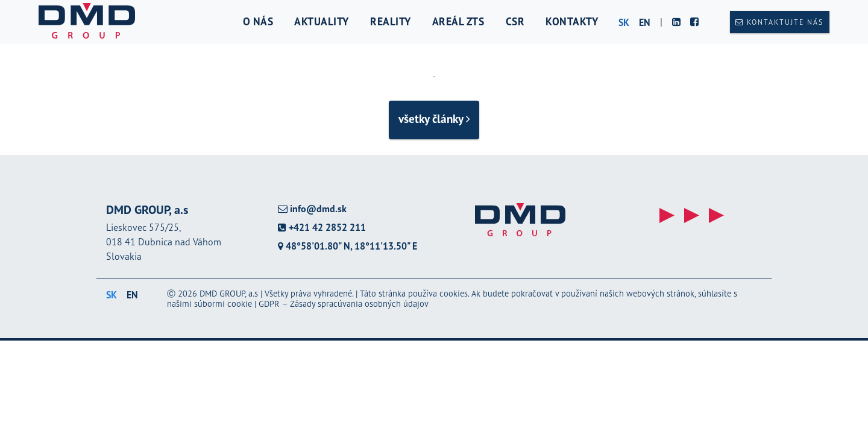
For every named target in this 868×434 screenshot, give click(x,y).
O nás (258, 21)
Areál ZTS (458, 21)
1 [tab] (434, 77)
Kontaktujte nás (779, 22)
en (645, 22)
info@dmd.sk (312, 209)
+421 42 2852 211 (322, 228)
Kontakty (572, 21)
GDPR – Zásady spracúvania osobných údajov (344, 303)
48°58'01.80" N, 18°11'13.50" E (348, 246)
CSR (515, 21)
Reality (391, 21)
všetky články (434, 118)
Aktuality (322, 21)
